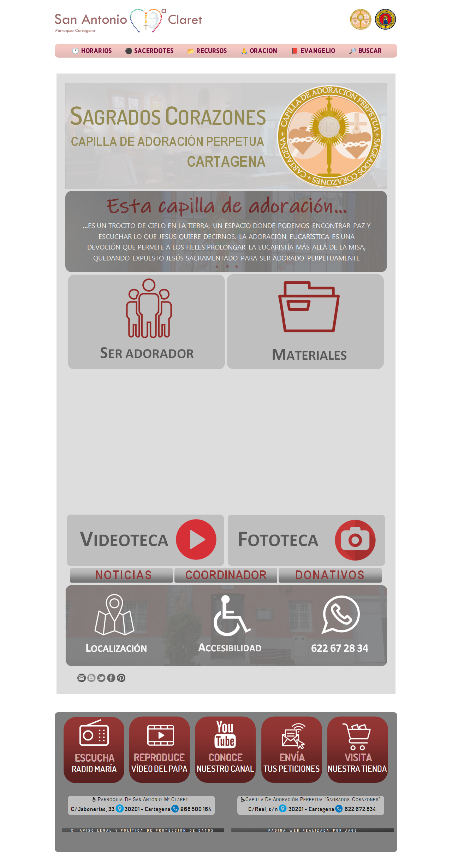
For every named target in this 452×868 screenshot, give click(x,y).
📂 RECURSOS (207, 51)
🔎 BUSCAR (365, 51)
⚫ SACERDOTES (149, 51)
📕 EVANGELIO (313, 51)
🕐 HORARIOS (92, 51)
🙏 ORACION (259, 51)
